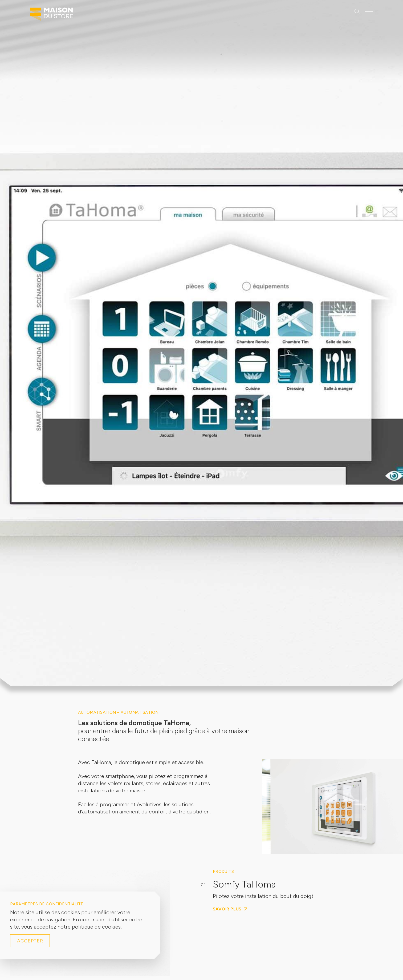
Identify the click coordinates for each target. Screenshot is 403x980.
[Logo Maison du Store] (52, 15)
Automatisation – (99, 712)
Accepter (30, 941)
